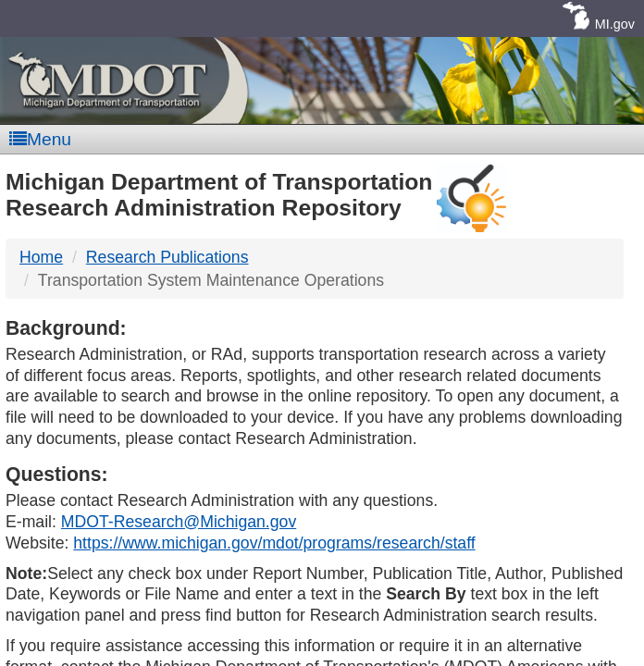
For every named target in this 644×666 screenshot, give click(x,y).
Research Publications (167, 257)
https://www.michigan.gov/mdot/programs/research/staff (274, 543)
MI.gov (615, 24)
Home (41, 257)
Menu (40, 139)
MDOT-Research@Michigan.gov (179, 522)
